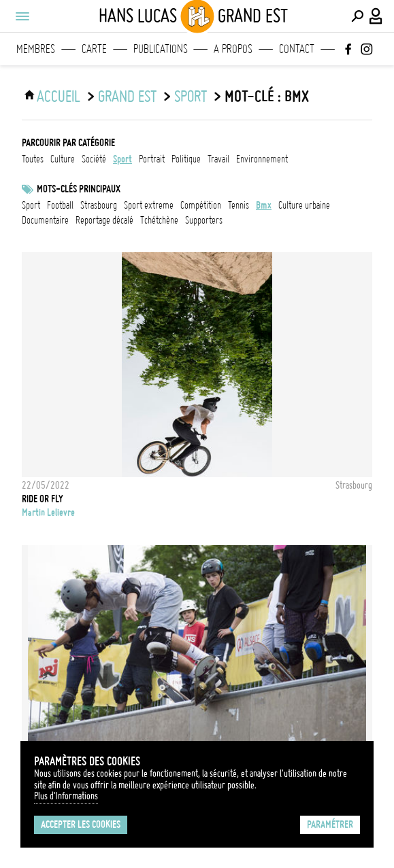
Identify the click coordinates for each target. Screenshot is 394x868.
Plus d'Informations (66, 796)
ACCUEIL (59, 97)
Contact (297, 49)
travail (218, 159)
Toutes (33, 159)
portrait (152, 159)
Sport (31, 205)
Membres (36, 49)
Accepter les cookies (81, 824)
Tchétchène (159, 220)
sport (191, 97)
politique (186, 159)
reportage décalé (104, 220)
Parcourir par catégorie (68, 143)
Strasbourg (99, 205)
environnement (262, 159)
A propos (233, 49)
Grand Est (127, 97)
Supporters (204, 220)
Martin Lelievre (48, 513)
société (94, 159)
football (60, 205)
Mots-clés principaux (79, 189)
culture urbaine (304, 205)
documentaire (45, 220)
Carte (94, 49)
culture (63, 159)
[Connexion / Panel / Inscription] (376, 16)
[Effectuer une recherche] (357, 16)
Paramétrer (330, 824)
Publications (161, 49)
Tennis (239, 205)
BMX (264, 205)
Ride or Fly (43, 499)
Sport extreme (149, 205)
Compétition (201, 205)
